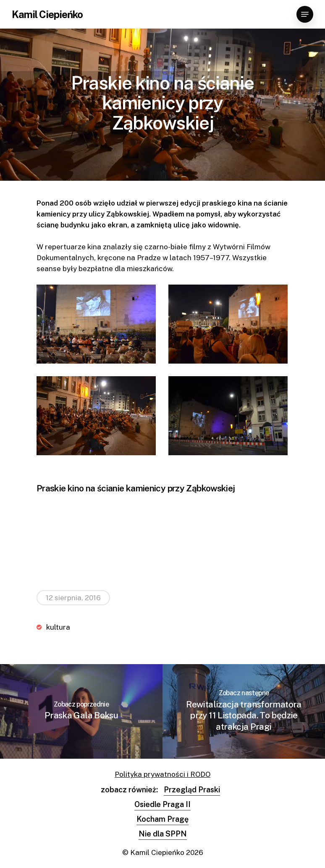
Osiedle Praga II (162, 804)
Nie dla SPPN (163, 834)
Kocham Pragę (162, 819)
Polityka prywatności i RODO (162, 774)
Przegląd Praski (192, 790)
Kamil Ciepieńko (47, 14)
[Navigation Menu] (305, 14)
